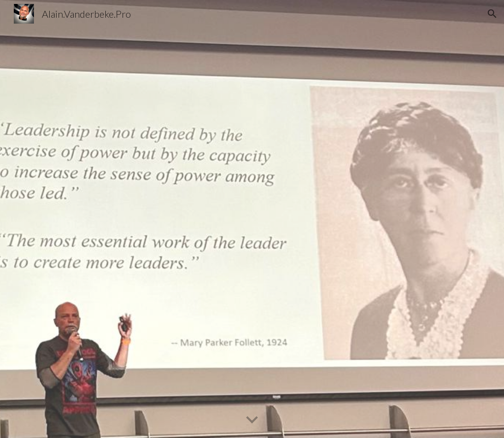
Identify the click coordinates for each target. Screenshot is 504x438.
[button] (492, 14)
